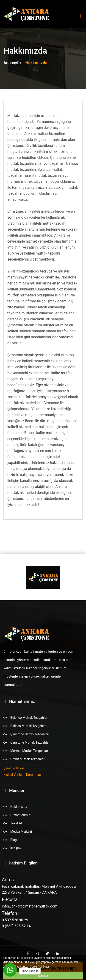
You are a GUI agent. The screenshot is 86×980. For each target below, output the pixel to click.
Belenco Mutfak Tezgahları (29, 718)
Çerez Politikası (14, 768)
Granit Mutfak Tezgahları (28, 759)
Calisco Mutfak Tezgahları (29, 726)
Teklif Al (16, 823)
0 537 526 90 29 (15, 920)
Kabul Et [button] (43, 976)
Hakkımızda (19, 807)
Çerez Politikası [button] (39, 967)
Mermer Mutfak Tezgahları (29, 751)
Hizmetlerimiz (20, 815)
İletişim (16, 848)
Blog (14, 840)
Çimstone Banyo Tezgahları (30, 734)
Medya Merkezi (21, 832)
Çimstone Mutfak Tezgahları (30, 742)
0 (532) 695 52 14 (16, 926)
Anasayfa (12, 63)
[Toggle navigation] (81, 16)
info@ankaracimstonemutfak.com (30, 906)
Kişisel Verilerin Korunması (22, 775)
